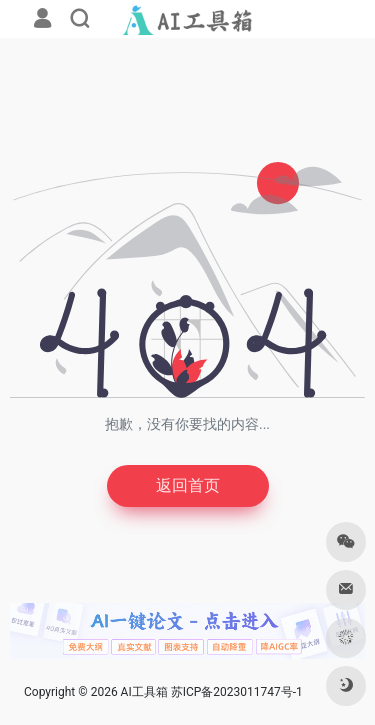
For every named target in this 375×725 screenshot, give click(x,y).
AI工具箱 (144, 692)
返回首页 (188, 485)
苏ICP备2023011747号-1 (237, 692)
